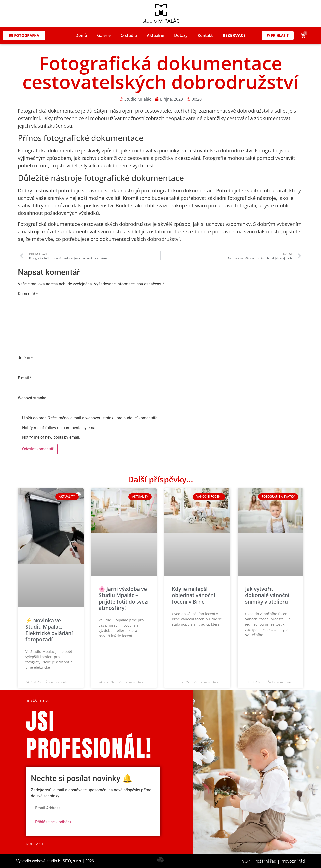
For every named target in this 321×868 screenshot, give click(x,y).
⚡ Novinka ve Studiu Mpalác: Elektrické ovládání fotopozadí (49, 630)
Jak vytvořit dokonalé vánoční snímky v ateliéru (267, 595)
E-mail (25, 378)
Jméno (25, 358)
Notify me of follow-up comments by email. (60, 428)
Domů (81, 35)
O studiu (129, 35)
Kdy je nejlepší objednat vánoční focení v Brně (193, 595)
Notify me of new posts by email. (51, 437)
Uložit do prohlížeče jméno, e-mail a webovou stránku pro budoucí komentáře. (90, 418)
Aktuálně (155, 35)
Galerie (104, 35)
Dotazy (181, 35)
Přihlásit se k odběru (53, 822)
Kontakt (205, 35)
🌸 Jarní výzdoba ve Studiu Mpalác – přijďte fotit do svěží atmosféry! (124, 598)
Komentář (28, 294)
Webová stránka (32, 398)
